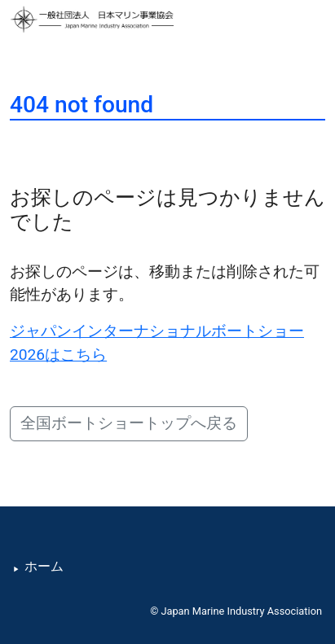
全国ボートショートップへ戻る (129, 423)
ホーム (44, 567)
